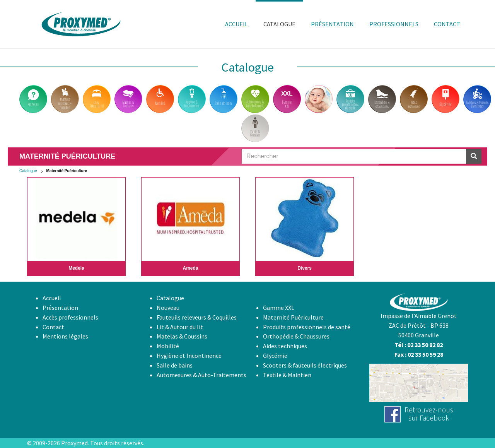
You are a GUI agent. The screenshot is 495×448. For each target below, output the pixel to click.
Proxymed (74, 443)
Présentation (60, 308)
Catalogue (28, 171)
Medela (76, 268)
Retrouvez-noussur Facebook (429, 414)
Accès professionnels (70, 317)
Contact (53, 327)
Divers (305, 268)
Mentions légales (65, 336)
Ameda (190, 268)
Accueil (52, 298)
